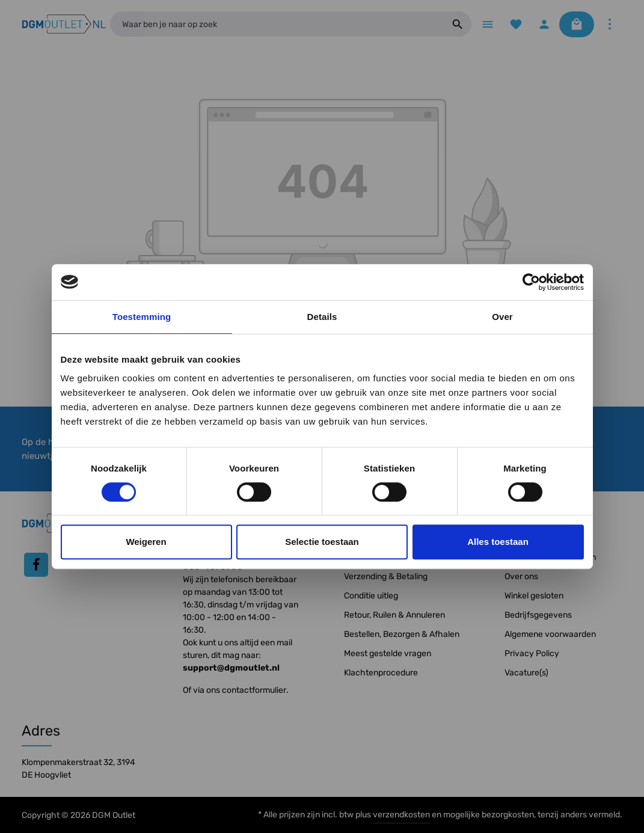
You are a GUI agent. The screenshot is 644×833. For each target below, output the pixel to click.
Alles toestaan (498, 542)
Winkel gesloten (534, 596)
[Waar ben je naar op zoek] (277, 24)
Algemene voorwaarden (550, 634)
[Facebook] (36, 565)
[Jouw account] (544, 24)
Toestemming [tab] (142, 317)
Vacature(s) (526, 673)
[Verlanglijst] (516, 24)
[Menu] (487, 24)
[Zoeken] (458, 24)
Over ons (521, 576)
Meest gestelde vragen (388, 653)
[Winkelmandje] (577, 24)
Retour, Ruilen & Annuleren (394, 615)
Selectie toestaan (322, 542)
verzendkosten (401, 815)
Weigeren (146, 542)
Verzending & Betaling (386, 576)
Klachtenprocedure (381, 673)
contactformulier (254, 690)
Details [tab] (322, 317)
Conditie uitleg (371, 596)
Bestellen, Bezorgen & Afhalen (402, 634)
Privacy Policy (532, 653)
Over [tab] (502, 317)
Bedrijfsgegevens (538, 615)
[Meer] (609, 24)
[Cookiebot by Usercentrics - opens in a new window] (531, 282)
